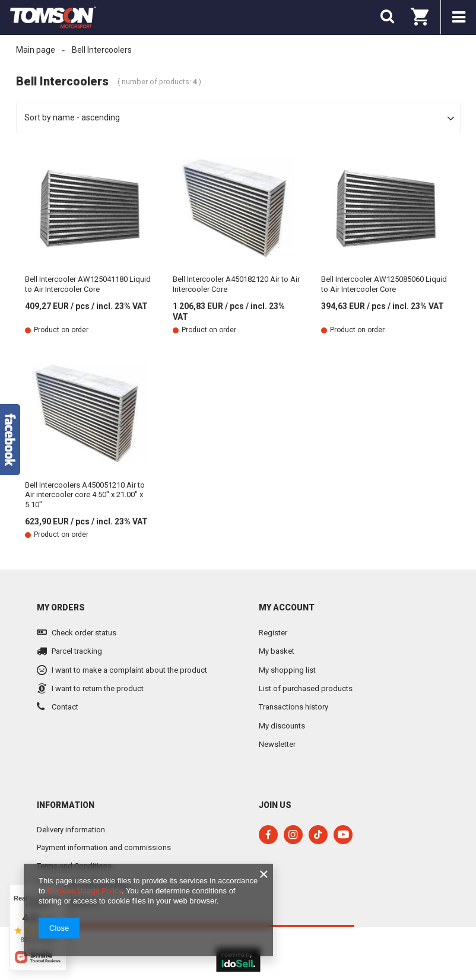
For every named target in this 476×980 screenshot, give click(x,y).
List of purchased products (306, 688)
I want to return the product (98, 688)
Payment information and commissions (104, 847)
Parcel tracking (77, 651)
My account (287, 607)
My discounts (282, 726)
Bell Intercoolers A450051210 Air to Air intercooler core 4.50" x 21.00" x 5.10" (85, 495)
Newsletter (277, 744)
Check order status (84, 633)
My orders (61, 607)
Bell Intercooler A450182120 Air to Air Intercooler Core (236, 284)
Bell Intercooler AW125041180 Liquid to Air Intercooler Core (88, 284)
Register (273, 633)
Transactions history (293, 707)
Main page (36, 50)
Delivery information (71, 830)
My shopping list (287, 670)
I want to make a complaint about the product (129, 670)
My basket (277, 651)
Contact (65, 707)
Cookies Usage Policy (84, 891)
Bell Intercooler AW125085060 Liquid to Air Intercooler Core (384, 284)
